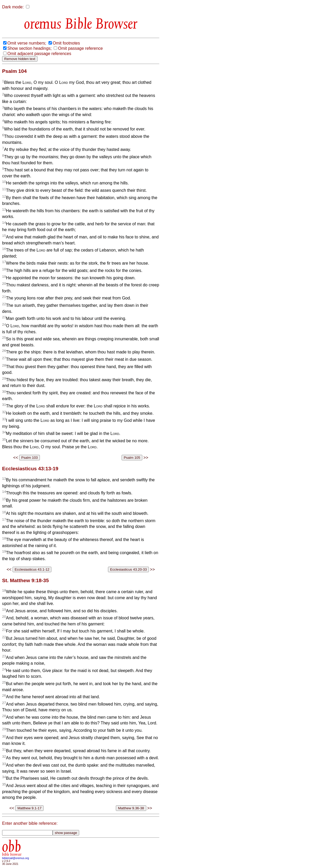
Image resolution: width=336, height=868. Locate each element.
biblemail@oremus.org (16, 858)
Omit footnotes (66, 43)
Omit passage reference (80, 48)
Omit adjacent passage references (39, 54)
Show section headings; (29, 48)
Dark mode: (13, 7)
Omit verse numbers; (27, 43)
